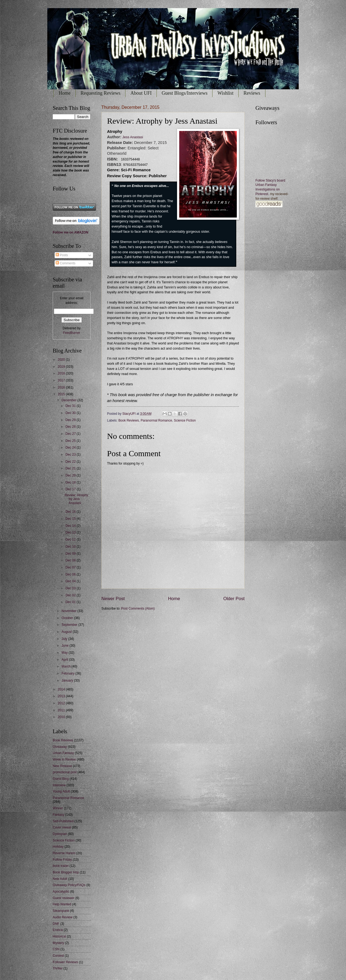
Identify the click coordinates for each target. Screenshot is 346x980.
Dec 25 (71, 441)
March (67, 666)
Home (65, 93)
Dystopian (60, 834)
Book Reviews (129, 420)
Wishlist (225, 93)
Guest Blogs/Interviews (184, 93)
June (66, 646)
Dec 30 (71, 413)
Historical (59, 936)
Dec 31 (71, 406)
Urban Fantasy (63, 753)
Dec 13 (71, 532)
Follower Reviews (65, 962)
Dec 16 (71, 512)
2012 (62, 703)
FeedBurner (71, 333)
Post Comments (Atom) (138, 609)
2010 (62, 717)
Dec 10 (71, 547)
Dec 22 (71, 462)
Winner (58, 808)
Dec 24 (71, 448)
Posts (62, 255)
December (69, 400)
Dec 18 (71, 482)
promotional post (65, 772)
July (65, 639)
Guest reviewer (64, 898)
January (68, 680)
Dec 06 (71, 574)
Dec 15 (71, 519)
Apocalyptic (61, 892)
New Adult (60, 879)
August (67, 632)
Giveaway (60, 747)
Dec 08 (71, 560)
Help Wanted (62, 904)
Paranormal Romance (156, 420)
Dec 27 (71, 434)
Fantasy (59, 815)
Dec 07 (71, 567)
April (65, 660)
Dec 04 (71, 581)
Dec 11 (71, 540)
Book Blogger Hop (66, 872)
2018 (62, 373)
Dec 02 (71, 595)
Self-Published (63, 821)
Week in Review (64, 759)
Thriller (58, 968)
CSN (56, 949)
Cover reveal (62, 827)
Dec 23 (71, 455)
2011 (62, 710)
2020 (62, 360)
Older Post (234, 599)
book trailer (61, 866)
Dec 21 (71, 468)
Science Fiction (185, 420)
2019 (62, 367)
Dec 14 (71, 526)
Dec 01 (71, 602)
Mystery (58, 943)
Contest (58, 956)
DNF (56, 924)
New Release (62, 766)
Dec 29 (71, 420)
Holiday (58, 847)
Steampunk (61, 911)
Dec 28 (71, 427)
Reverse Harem (64, 853)
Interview (59, 785)
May (65, 653)
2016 (62, 387)
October (68, 618)
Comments (66, 263)
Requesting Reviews (100, 93)
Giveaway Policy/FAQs (69, 885)
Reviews (252, 93)
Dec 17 (71, 489)
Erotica (58, 930)
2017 (62, 380)
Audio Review (63, 917)
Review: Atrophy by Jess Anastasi (76, 499)
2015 (62, 394)
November (69, 611)
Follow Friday (62, 860)
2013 (62, 696)
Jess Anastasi (132, 137)
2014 (62, 689)
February (69, 673)
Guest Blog (61, 779)
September (70, 625)
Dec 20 (71, 475)
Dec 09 (71, 554)
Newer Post (113, 599)
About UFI (141, 93)
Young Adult (61, 791)
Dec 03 (71, 588)
